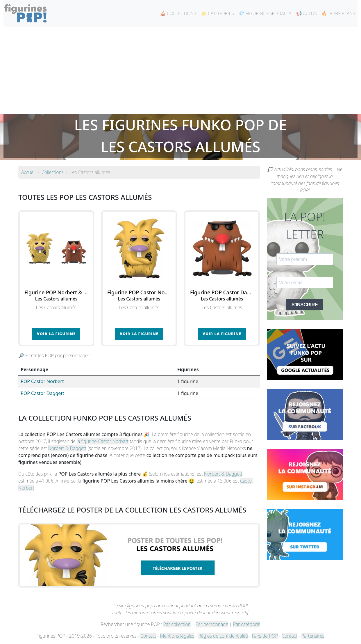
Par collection (177, 624)
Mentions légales (177, 636)
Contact (148, 636)
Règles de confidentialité (223, 636)
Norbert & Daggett (67, 448)
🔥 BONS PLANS (338, 13)
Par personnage (212, 624)
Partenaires (313, 636)
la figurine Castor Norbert (103, 441)
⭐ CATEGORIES (217, 13)
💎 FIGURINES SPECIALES (265, 13)
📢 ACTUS (307, 13)
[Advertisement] (180, 70)
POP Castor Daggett (42, 393)
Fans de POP (265, 636)
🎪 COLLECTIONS (178, 13)
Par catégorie (247, 624)
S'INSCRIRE (305, 305)
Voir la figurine (56, 334)
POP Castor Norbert (42, 381)
